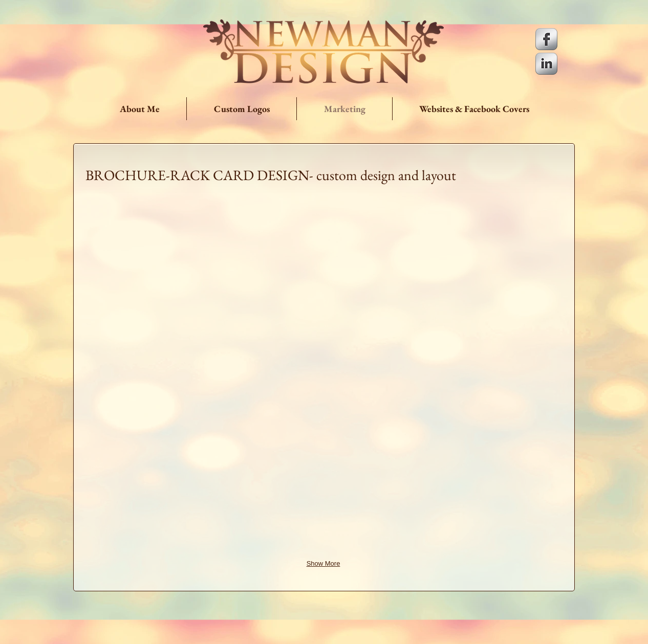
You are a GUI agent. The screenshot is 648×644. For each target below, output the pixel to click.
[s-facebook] (546, 39)
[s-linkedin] (546, 64)
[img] (163, 257)
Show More (323, 563)
